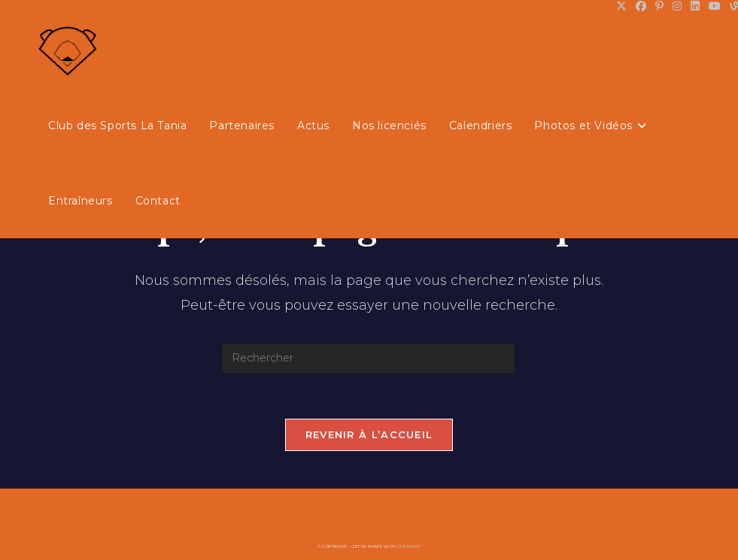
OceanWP (408, 546)
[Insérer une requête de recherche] (369, 359)
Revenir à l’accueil (369, 434)
